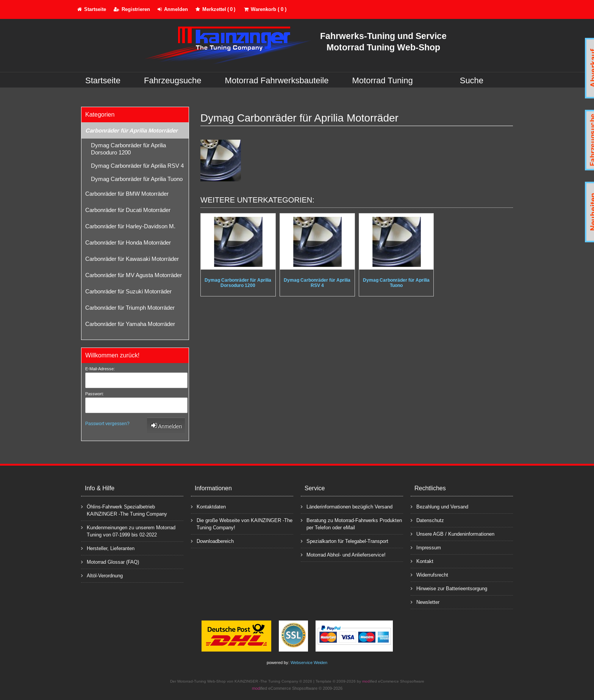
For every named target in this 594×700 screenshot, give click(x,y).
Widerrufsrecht (429, 574)
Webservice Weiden (309, 663)
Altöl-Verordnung (102, 575)
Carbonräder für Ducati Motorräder (128, 210)
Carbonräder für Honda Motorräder (128, 242)
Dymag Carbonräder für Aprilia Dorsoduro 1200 (128, 149)
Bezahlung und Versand (439, 506)
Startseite (103, 80)
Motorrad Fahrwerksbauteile (277, 80)
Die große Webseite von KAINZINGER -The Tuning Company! (242, 524)
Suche (472, 80)
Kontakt (422, 561)
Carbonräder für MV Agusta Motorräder (134, 275)
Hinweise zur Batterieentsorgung (449, 588)
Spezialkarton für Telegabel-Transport (345, 541)
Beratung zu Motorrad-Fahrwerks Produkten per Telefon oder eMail (351, 524)
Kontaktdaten (208, 506)
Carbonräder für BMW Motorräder (127, 194)
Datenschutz (427, 520)
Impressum (426, 547)
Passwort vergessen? (107, 424)
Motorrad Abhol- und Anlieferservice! (343, 554)
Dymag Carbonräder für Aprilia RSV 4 (137, 166)
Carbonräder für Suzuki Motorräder (128, 291)
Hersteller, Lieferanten (108, 548)
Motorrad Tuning (383, 80)
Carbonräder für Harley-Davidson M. (130, 226)
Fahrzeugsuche (173, 80)
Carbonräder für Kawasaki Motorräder (132, 259)
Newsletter (425, 602)
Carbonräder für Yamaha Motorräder (130, 324)
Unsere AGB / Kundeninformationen (453, 534)
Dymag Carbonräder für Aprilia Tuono (137, 179)
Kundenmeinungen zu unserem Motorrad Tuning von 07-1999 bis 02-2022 (128, 531)
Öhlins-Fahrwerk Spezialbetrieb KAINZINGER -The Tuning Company (124, 510)
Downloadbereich (212, 541)
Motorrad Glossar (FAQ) (110, 562)
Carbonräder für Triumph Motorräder (130, 308)
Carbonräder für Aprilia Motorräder (131, 130)
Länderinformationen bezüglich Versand (347, 506)
